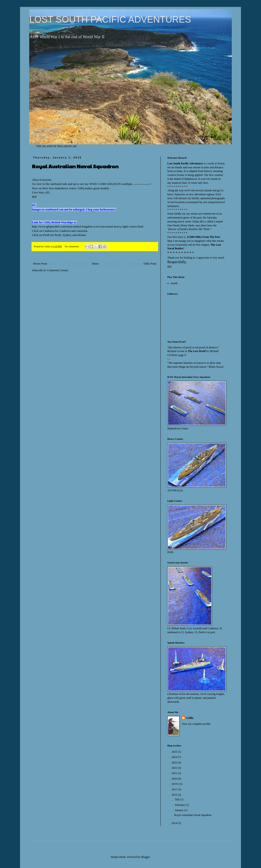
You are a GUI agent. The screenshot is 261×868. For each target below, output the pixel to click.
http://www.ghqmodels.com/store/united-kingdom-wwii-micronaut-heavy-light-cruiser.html (88, 226)
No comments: (72, 246)
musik (174, 283)
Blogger (145, 857)
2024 (175, 757)
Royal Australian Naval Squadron (75, 166)
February (180, 805)
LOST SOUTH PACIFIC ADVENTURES (110, 19)
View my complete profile (196, 724)
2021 (175, 773)
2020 (175, 779)
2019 (175, 784)
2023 (175, 763)
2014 (175, 823)
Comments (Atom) (58, 270)
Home (95, 264)
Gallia (190, 718)
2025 (175, 752)
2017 (175, 789)
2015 (175, 795)
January (180, 810)
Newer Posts (40, 264)
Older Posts (150, 264)
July (178, 799)
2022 (175, 768)
